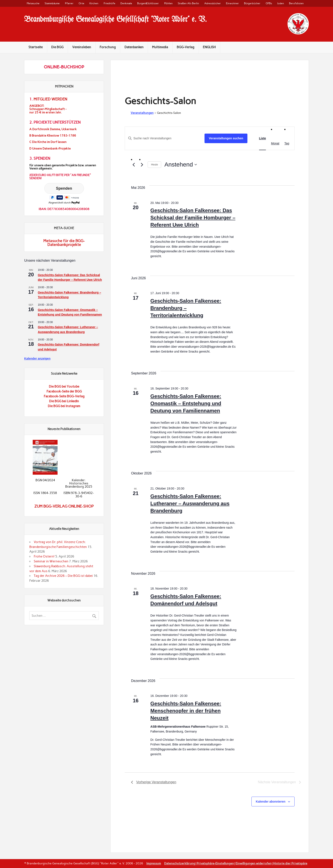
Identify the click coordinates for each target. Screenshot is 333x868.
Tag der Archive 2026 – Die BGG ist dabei (63, 576)
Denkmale (126, 3)
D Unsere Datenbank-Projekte (50, 149)
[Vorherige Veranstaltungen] (134, 165)
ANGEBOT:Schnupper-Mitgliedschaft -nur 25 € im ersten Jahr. (48, 109)
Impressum (154, 863)
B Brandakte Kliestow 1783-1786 (53, 136)
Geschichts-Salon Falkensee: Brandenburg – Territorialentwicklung (186, 308)
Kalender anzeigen (37, 358)
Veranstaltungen (142, 113)
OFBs (269, 3)
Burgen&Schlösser (148, 3)
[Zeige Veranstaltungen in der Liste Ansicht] (263, 138)
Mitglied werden (50, 99)
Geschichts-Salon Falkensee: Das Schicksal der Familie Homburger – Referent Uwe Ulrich (193, 218)
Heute (154, 165)
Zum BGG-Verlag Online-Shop (64, 506)
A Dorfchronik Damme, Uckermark (53, 129)
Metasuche (33, 3)
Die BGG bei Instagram (64, 406)
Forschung (108, 47)
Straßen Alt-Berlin (188, 3)
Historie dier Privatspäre (290, 863)
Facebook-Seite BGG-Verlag (64, 396)
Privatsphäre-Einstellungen (215, 863)
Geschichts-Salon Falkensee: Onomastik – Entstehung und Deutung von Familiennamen (186, 403)
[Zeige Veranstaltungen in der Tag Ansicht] (287, 144)
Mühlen (168, 3)
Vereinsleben (82, 47)
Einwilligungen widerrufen (253, 863)
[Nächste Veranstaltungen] (142, 165)
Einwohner (232, 3)
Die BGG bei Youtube (64, 387)
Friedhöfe (109, 3)
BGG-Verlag (186, 47)
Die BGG (57, 47)
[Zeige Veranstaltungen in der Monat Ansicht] (275, 144)
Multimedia (160, 47)
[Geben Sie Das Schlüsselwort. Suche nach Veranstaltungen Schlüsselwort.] (165, 138)
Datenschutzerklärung (180, 863)
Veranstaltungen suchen (226, 138)
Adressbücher (213, 3)
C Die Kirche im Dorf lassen (48, 142)
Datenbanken (134, 47)
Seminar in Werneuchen (51, 561)
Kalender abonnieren (271, 802)
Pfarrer (69, 3)
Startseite (36, 47)
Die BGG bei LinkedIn (64, 401)
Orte (81, 3)
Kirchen (94, 3)
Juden (281, 3)
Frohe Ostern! (44, 556)
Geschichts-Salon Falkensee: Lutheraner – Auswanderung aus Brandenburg (190, 503)
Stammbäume (52, 3)
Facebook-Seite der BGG (64, 391)
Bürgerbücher (252, 3)
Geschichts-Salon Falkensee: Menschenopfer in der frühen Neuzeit (186, 711)
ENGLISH (209, 47)
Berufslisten (296, 3)
